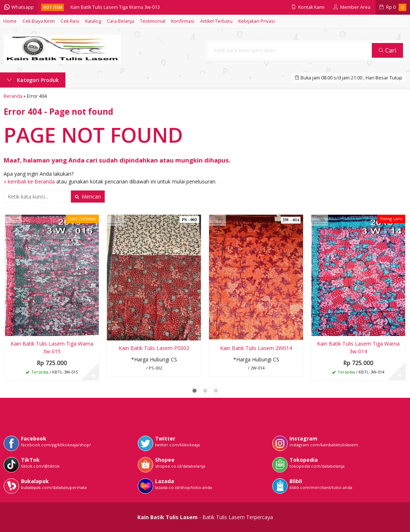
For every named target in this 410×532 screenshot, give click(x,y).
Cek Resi (70, 21)
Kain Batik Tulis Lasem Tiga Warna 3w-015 (52, 347)
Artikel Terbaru (216, 21)
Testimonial (153, 21)
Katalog (93, 21)
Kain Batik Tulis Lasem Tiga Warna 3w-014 (358, 347)
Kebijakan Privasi (257, 21)
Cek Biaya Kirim (39, 21)
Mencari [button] (88, 197)
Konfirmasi (183, 21)
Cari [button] (388, 50)
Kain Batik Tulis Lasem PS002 (154, 348)
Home (10, 21)
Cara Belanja (121, 21)
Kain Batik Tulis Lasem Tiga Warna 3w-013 (115, 7)
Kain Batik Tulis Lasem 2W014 (256, 348)
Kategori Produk (33, 80)
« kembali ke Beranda (29, 181)
